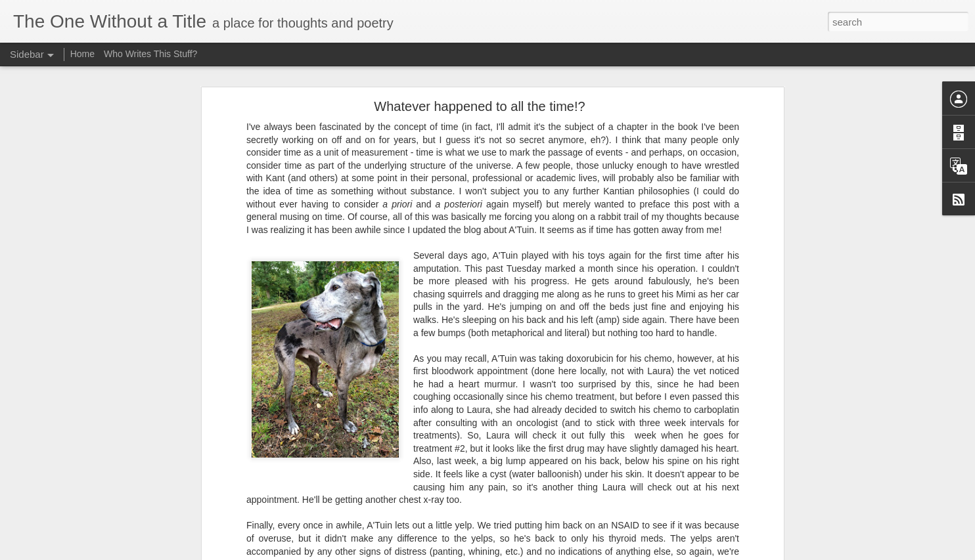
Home (82, 54)
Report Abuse (650, 553)
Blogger (612, 553)
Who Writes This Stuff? (150, 54)
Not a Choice (55, 523)
